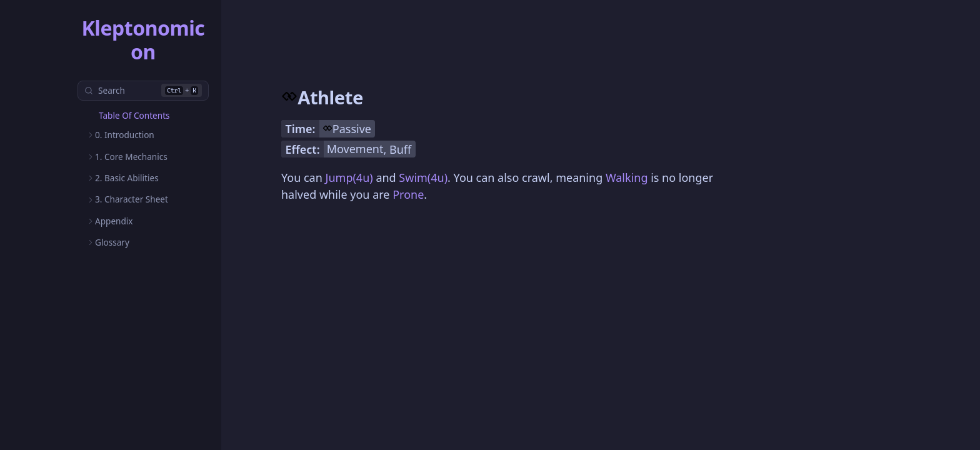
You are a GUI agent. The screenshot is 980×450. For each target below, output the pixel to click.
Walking (627, 177)
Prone (408, 194)
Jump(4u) (349, 177)
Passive (352, 129)
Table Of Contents (134, 115)
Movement (355, 149)
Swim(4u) (423, 177)
